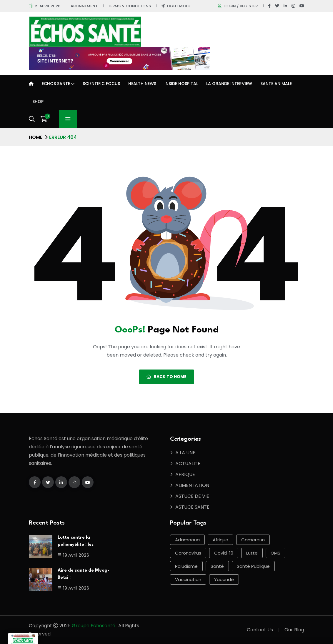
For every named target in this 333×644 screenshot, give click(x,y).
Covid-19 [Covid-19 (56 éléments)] (224, 553)
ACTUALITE (188, 464)
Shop (38, 101)
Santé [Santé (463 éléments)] (217, 566)
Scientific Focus (101, 84)
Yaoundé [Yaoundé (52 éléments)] (224, 579)
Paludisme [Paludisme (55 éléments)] (186, 566)
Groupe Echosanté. (94, 626)
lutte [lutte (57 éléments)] (252, 553)
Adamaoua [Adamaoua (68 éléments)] (187, 540)
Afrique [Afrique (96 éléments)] (220, 540)
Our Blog (294, 630)
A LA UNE (185, 453)
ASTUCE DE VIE (192, 496)
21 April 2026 (48, 6)
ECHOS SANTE (56, 84)
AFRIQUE (185, 474)
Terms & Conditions (129, 6)
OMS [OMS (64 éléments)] (275, 553)
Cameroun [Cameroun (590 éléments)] (253, 540)
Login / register (241, 6)
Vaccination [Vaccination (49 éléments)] (188, 579)
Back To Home (166, 377)
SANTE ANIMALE (276, 84)
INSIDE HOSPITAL (181, 84)
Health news (142, 84)
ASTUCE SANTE (192, 507)
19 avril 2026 (73, 555)
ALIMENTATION (192, 485)
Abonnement (84, 6)
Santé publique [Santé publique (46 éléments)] (253, 566)
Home (36, 137)
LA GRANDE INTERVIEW (229, 84)
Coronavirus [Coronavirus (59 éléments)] (188, 553)
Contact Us (260, 630)
